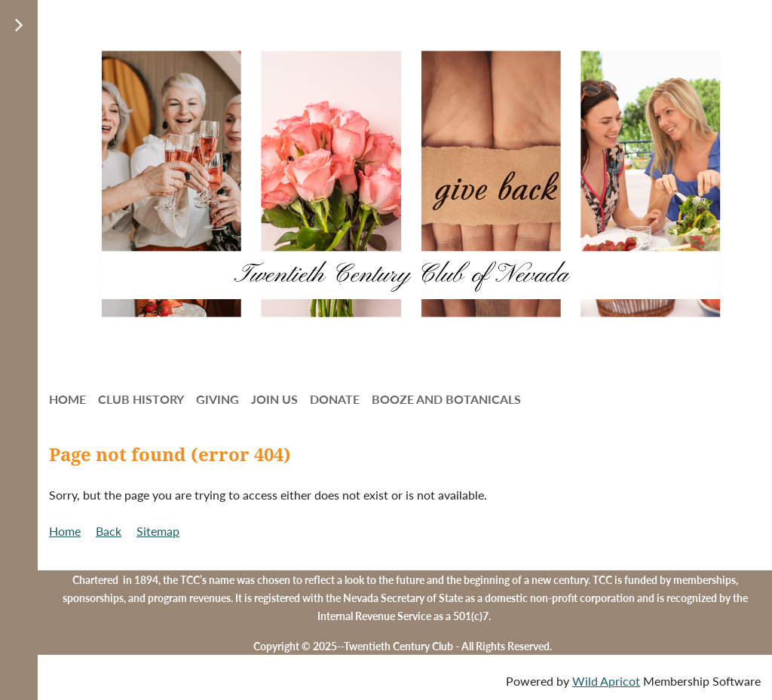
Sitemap (158, 531)
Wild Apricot (606, 681)
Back (109, 531)
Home (65, 531)
